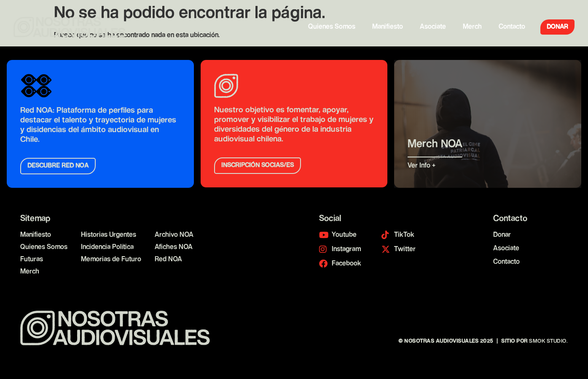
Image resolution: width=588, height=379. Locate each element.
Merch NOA (435, 144)
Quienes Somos (332, 27)
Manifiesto (388, 27)
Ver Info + (423, 166)
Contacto (512, 27)
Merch (472, 27)
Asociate (433, 27)
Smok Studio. (548, 341)
